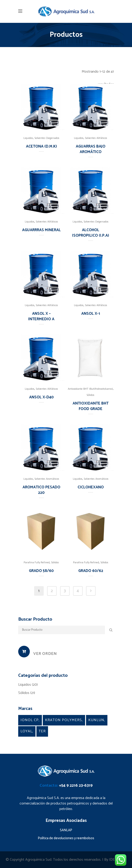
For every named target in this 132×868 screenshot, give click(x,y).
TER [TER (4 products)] (42, 731)
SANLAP (66, 830)
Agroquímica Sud (38, 860)
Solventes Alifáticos (96, 138)
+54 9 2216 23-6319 (76, 786)
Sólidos (91, 395)
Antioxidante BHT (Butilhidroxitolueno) (90, 389)
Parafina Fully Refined (37, 562)
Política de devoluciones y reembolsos (66, 838)
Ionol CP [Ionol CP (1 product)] (30, 720)
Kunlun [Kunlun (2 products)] (96, 720)
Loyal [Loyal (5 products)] (26, 731)
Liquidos (28, 138)
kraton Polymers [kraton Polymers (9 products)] (63, 720)
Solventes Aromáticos (47, 479)
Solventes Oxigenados (47, 138)
